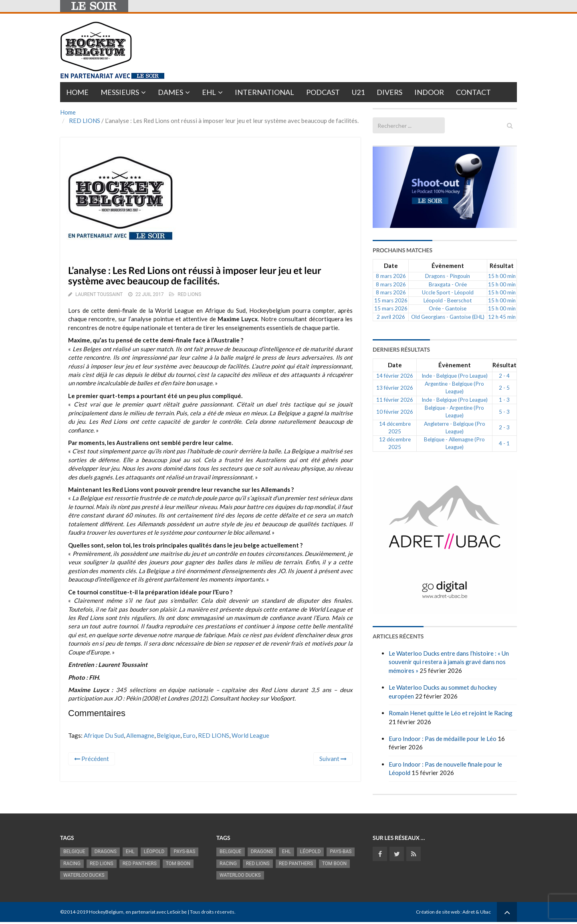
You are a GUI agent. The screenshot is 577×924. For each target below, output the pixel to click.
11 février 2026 (395, 400)
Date (391, 266)
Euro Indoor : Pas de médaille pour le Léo (443, 739)
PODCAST (323, 92)
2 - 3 (504, 427)
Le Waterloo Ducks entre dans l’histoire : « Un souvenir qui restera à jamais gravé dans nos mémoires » (449, 662)
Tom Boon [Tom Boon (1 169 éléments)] (178, 864)
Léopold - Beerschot (448, 300)
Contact (473, 92)
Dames (170, 92)
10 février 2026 (395, 412)
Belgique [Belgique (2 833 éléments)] (74, 852)
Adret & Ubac (477, 912)
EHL (209, 92)
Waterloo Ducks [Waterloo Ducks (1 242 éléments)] (84, 875)
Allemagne (140, 735)
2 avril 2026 (391, 317)
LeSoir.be (177, 912)
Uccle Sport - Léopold (448, 292)
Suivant (333, 759)
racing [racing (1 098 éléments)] (72, 864)
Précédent (92, 759)
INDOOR (429, 92)
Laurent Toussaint (99, 294)
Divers (389, 92)
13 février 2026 (395, 388)
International (264, 92)
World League (250, 735)
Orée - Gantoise (448, 308)
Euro (189, 735)
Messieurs (120, 92)
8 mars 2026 (391, 276)
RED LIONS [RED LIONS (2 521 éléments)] (102, 864)
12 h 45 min (502, 317)
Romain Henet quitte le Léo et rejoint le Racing (451, 713)
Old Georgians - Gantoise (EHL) (448, 317)
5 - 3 (504, 412)
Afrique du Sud (104, 735)
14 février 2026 (395, 376)
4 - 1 (504, 443)
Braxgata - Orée (448, 284)
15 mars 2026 (391, 300)
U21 (358, 92)
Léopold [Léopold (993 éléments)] (154, 852)
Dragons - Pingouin (448, 276)
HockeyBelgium (106, 912)
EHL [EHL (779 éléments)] (130, 852)
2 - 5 (504, 388)
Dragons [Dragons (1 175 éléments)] (106, 852)
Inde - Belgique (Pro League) (455, 376)
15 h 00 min (502, 276)
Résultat (502, 266)
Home (77, 92)
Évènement (448, 266)
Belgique (168, 735)
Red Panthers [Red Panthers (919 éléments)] (140, 864)
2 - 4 (504, 376)
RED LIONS (85, 121)
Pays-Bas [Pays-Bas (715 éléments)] (184, 852)
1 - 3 (504, 400)
